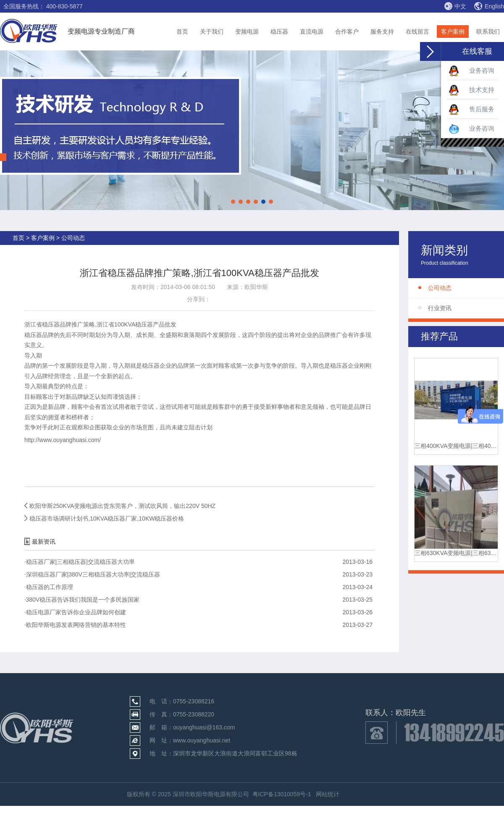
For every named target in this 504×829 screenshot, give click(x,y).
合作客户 (347, 32)
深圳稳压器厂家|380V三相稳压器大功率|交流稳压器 (92, 574)
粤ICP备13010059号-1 (282, 794)
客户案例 (453, 32)
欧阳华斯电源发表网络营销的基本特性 (75, 625)
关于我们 (212, 32)
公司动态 (440, 288)
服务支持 (382, 32)
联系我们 (488, 32)
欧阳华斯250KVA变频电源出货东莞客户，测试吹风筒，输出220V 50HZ (122, 506)
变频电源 (247, 32)
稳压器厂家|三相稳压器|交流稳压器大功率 (80, 562)
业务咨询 (471, 71)
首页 (182, 32)
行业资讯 (440, 308)
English (489, 6)
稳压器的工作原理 (49, 587)
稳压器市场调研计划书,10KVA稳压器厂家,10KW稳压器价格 (107, 518)
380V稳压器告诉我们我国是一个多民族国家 (82, 600)
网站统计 (328, 794)
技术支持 (471, 90)
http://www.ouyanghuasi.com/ (63, 440)
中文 (455, 6)
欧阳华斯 (256, 287)
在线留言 (417, 32)
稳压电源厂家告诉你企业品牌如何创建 (75, 612)
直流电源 (312, 32)
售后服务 (471, 110)
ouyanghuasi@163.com (204, 727)
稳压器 (279, 32)
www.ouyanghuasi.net (202, 740)
